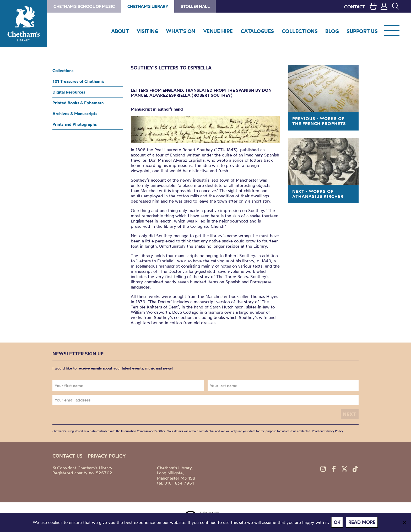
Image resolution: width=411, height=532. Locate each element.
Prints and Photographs (75, 124)
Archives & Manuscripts (75, 113)
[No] (404, 523)
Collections (63, 70)
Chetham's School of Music (84, 6)
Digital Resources (69, 92)
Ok (338, 522)
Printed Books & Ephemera (78, 103)
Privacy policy (107, 456)
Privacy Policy (334, 431)
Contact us (67, 456)
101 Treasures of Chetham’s (78, 81)
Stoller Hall (195, 6)
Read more (362, 522)
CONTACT (355, 7)
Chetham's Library (24, 24)
